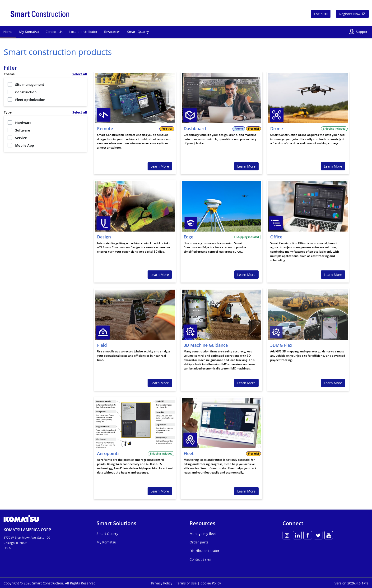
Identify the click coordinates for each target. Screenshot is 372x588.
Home (8, 32)
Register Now (352, 14)
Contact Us (54, 32)
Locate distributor (83, 32)
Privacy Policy (162, 583)
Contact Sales (200, 559)
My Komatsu (29, 32)
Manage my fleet (203, 534)
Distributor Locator (205, 551)
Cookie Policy (211, 583)
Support (362, 32)
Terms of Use (187, 583)
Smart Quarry (138, 32)
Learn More (160, 166)
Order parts (199, 542)
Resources (112, 32)
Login (321, 14)
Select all (80, 74)
